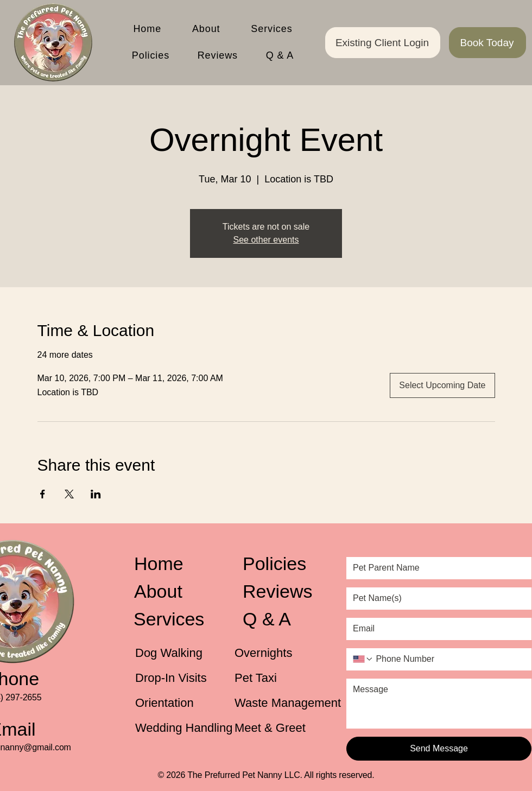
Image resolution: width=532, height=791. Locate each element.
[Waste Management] (290, 703)
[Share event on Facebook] (43, 494)
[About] (177, 591)
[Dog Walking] (172, 653)
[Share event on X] (69, 494)
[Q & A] (286, 619)
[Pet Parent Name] (436, 568)
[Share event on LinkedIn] (96, 494)
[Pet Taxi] (271, 678)
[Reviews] (286, 591)
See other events (266, 240)
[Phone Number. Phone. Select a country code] (363, 659)
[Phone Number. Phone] (449, 659)
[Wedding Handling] (187, 728)
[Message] (439, 703)
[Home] (177, 564)
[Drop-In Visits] (178, 678)
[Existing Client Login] (383, 43)
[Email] (436, 629)
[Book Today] (487, 43)
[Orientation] (172, 703)
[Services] (177, 619)
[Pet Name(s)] (436, 598)
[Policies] (287, 564)
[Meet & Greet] (279, 728)
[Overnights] (271, 653)
